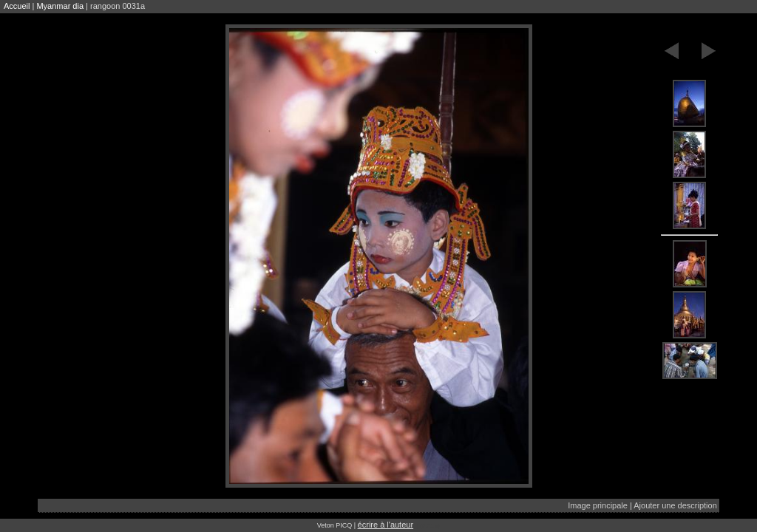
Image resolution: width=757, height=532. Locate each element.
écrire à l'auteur (386, 525)
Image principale (598, 505)
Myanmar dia (60, 6)
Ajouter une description (675, 505)
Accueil (17, 6)
